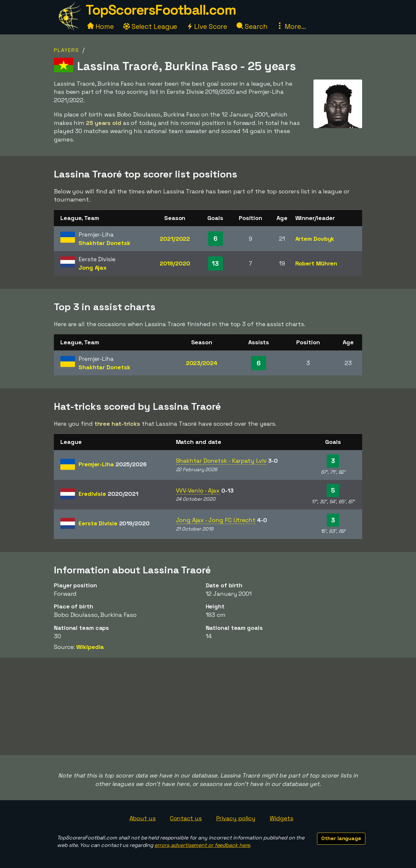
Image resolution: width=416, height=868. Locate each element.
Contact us (186, 818)
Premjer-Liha (113, 464)
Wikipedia (90, 647)
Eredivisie (108, 494)
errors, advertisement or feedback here (202, 845)
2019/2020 (175, 263)
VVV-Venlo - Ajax (198, 490)
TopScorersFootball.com (161, 10)
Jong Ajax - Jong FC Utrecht (216, 520)
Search (252, 26)
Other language (341, 838)
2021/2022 (175, 239)
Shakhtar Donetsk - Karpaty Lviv (221, 461)
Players (67, 50)
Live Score (207, 26)
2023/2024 (202, 363)
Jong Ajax (93, 268)
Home (101, 26)
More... (291, 26)
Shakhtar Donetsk (104, 243)
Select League (150, 26)
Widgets (281, 818)
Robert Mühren (316, 263)
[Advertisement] (208, 706)
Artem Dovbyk (315, 239)
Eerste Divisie (114, 523)
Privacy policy (236, 818)
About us (143, 818)
